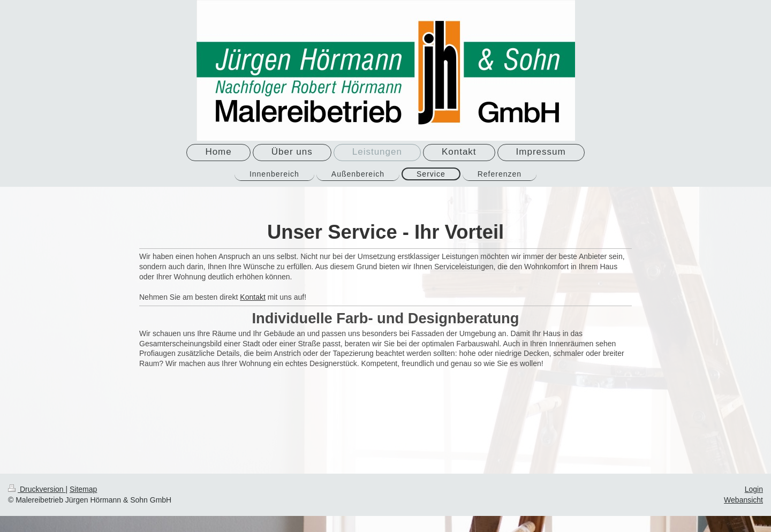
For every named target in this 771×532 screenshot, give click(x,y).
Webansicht (743, 500)
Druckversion (37, 489)
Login (754, 489)
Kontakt (252, 297)
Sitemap (83, 489)
